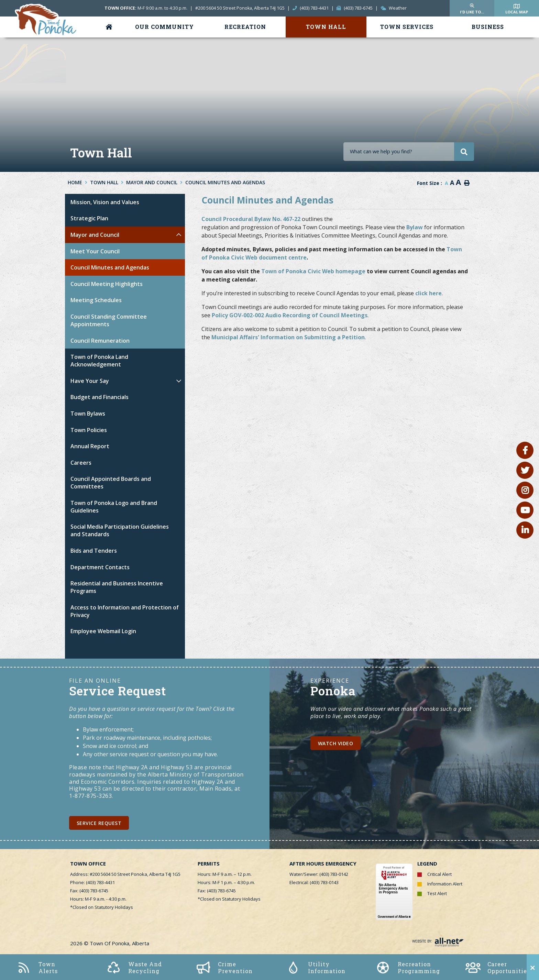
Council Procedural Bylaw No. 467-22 (251, 219)
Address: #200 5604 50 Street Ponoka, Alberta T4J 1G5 (125, 874)
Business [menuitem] (488, 27)
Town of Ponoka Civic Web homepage (313, 271)
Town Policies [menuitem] (89, 430)
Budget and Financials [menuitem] (100, 397)
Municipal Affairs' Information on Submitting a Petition (288, 337)
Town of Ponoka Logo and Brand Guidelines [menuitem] (114, 507)
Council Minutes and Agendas (225, 182)
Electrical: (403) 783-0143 (314, 882)
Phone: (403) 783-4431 (92, 882)
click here (428, 293)
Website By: (438, 941)
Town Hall (104, 182)
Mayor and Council (152, 182)
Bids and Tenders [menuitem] (94, 551)
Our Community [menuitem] (164, 27)
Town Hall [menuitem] (326, 27)
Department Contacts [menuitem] (100, 567)
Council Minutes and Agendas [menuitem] (110, 267)
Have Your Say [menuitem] (90, 381)
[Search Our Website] (409, 152)
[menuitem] (110, 27)
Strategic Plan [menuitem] (89, 218)
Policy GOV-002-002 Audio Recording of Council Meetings (290, 315)
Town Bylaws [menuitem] (88, 414)
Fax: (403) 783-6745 (89, 891)
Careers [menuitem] (81, 463)
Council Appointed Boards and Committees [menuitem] (111, 483)
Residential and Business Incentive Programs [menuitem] (117, 587)
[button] (179, 235)
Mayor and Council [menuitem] (95, 235)
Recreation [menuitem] (245, 27)
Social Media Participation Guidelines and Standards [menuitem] (120, 530)
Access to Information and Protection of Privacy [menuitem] (125, 611)
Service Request (99, 823)
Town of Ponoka (46, 20)
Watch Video (336, 743)
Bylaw (415, 227)
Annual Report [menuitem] (90, 446)
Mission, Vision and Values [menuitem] (105, 202)
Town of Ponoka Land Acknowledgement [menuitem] (99, 361)
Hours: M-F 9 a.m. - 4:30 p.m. (98, 899)
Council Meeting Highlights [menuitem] (107, 284)
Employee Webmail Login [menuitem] (103, 631)
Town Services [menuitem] (407, 27)
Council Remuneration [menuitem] (100, 341)
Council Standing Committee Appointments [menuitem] (109, 320)
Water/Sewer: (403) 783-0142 (319, 874)
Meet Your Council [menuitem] (95, 251)
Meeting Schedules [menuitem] (96, 300)
